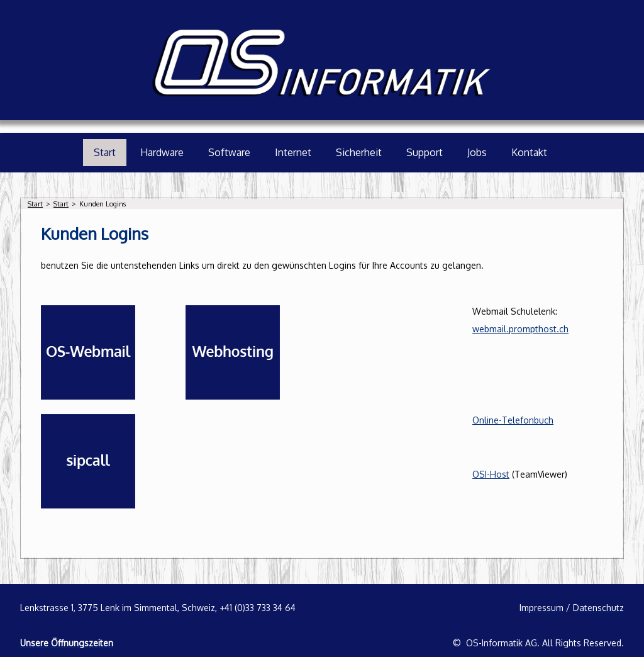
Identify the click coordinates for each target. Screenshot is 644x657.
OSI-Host (491, 474)
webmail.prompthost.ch (520, 329)
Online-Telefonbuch (513, 420)
